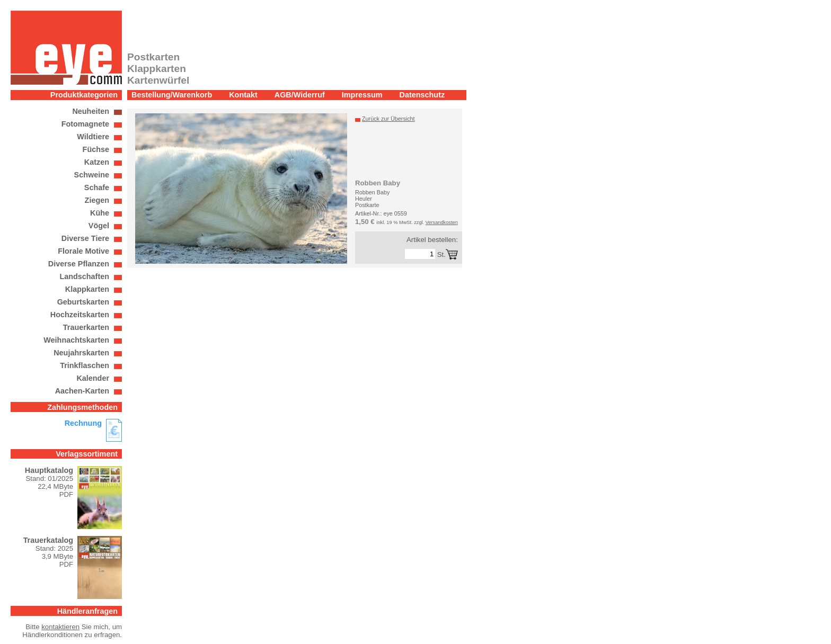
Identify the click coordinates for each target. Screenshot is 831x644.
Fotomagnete (85, 124)
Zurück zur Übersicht (388, 119)
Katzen (97, 162)
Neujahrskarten (81, 353)
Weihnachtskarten (76, 340)
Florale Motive (83, 251)
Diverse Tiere (85, 238)
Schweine (92, 175)
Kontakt (243, 95)
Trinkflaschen (85, 365)
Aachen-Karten (82, 391)
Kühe (100, 213)
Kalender (93, 378)
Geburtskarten (83, 302)
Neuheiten (91, 111)
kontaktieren (60, 627)
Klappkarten (87, 289)
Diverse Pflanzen (79, 264)
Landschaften (84, 276)
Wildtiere (93, 137)
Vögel (99, 226)
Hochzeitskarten (80, 315)
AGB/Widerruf (300, 95)
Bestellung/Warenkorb (172, 95)
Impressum (362, 95)
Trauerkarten (86, 327)
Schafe (97, 187)
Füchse (96, 149)
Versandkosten (442, 222)
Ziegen (97, 200)
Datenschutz (422, 95)
